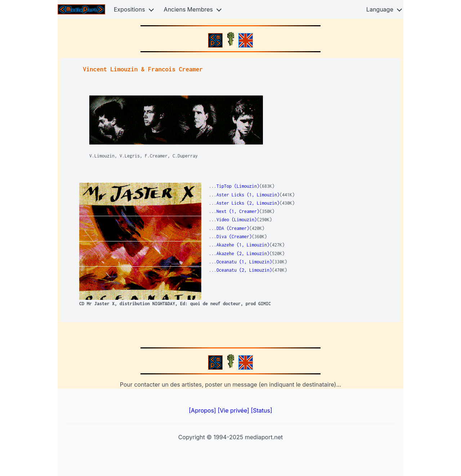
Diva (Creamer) (234, 237)
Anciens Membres (188, 9)
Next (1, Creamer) (238, 211)
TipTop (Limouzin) (238, 186)
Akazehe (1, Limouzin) (243, 245)
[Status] (261, 410)
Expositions (129, 9)
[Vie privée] (234, 410)
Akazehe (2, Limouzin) (243, 253)
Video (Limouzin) (237, 220)
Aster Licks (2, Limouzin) (248, 203)
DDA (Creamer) (233, 228)
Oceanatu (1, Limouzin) (244, 262)
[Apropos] (203, 410)
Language (380, 9)
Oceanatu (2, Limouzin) (244, 270)
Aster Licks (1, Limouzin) (248, 195)
